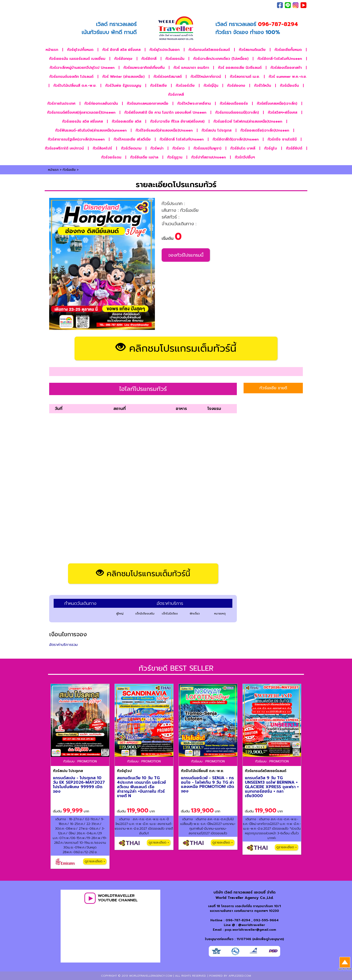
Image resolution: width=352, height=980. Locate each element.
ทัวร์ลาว (178, 148)
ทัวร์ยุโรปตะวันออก (165, 50)
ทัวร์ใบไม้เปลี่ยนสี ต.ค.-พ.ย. (75, 86)
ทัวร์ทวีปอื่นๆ (245, 157)
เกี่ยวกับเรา (237, 5)
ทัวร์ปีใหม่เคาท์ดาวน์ (206, 77)
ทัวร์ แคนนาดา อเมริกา (191, 68)
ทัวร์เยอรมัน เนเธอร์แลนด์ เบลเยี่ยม (77, 59)
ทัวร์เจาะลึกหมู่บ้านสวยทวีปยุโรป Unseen (82, 68)
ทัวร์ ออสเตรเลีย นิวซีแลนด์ (240, 68)
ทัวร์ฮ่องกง (236, 86)
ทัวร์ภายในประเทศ (61, 104)
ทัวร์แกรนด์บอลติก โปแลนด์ (71, 77)
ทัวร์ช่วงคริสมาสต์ (168, 77)
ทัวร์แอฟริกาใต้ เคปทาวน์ (64, 148)
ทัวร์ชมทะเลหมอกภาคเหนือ (148, 104)
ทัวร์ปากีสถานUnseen (209, 157)
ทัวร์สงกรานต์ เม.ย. (245, 77)
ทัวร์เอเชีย (69, 170)
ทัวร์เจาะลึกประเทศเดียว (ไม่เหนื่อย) (221, 59)
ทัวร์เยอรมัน (175, 59)
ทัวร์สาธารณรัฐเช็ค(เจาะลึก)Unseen (76, 139)
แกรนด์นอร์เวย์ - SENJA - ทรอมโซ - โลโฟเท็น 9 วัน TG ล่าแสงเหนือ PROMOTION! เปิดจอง (208, 784)
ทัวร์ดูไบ (271, 148)
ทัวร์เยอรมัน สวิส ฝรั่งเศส (82, 121)
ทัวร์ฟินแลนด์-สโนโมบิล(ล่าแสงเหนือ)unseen (91, 130)
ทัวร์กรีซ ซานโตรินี (282, 139)
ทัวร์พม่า (157, 148)
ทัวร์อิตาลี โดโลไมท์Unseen (182, 139)
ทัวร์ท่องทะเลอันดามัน (101, 104)
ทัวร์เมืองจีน (289, 86)
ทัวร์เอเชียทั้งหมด (288, 50)
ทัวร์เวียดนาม (131, 148)
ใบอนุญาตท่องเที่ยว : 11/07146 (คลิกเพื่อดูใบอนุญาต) (244, 939)
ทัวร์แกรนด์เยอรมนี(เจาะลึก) (237, 112)
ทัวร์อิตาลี (149, 59)
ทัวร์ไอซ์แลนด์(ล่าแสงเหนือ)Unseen (164, 130)
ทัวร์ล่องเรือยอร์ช (234, 104)
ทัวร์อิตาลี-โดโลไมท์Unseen (280, 59)
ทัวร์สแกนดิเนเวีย (252, 50)
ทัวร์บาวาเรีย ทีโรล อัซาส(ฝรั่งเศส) (177, 121)
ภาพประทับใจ (218, 5)
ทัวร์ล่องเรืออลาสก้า (286, 68)
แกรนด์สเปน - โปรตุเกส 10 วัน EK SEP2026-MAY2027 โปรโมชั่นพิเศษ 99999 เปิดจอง (79, 784)
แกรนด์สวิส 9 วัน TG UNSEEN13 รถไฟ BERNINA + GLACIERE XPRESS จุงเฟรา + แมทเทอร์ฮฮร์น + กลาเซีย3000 (272, 787)
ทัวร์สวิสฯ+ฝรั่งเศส (283, 112)
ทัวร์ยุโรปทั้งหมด (80, 50)
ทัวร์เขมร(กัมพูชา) (207, 148)
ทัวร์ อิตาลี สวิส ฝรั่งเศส (121, 50)
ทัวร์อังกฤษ (123, 59)
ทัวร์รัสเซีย (158, 86)
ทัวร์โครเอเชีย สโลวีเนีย (132, 139)
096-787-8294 (238, 920)
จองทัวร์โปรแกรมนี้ (186, 255)
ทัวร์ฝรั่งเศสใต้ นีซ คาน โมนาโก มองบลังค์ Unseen (165, 112)
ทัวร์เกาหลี (176, 95)
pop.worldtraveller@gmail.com (250, 930)
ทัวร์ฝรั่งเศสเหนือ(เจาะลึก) (277, 104)
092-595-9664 (266, 920)
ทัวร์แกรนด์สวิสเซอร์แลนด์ (209, 50)
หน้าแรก (52, 50)
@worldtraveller (252, 925)
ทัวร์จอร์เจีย (185, 86)
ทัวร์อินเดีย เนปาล (144, 157)
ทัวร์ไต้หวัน (263, 86)
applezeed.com (240, 976)
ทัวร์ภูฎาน (175, 157)
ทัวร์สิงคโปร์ (102, 148)
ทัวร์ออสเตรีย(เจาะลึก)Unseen (265, 130)
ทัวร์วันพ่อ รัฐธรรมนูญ (123, 86)
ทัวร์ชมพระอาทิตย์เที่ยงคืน (144, 68)
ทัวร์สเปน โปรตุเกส (217, 130)
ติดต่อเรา (254, 5)
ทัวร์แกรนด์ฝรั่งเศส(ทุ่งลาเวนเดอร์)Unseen (81, 112)
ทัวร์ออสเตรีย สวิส (126, 121)
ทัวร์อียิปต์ (294, 148)
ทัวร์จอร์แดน (111, 157)
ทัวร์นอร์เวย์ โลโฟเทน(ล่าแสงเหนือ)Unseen (248, 121)
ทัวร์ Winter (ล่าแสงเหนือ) (123, 77)
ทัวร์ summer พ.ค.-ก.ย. (288, 77)
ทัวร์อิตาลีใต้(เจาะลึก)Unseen (236, 139)
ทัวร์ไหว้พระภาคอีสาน (194, 104)
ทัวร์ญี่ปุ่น (211, 86)
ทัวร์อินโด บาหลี (243, 148)
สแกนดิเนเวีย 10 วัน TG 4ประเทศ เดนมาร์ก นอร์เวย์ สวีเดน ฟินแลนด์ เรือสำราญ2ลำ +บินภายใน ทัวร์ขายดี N (141, 787)
